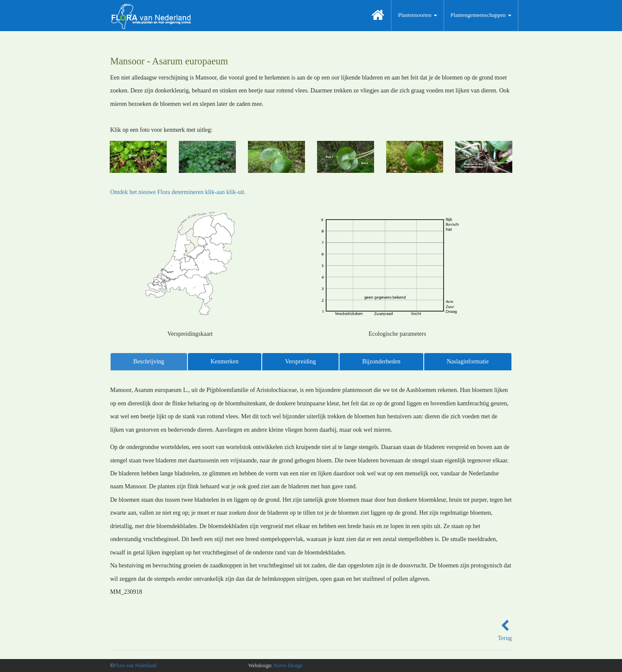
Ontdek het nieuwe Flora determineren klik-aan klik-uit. (178, 192)
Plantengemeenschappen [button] (481, 15)
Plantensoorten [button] (417, 15)
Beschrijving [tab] (149, 361)
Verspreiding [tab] (301, 361)
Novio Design (288, 666)
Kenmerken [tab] (224, 361)
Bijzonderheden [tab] (381, 361)
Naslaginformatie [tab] (468, 361)
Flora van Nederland (135, 666)
